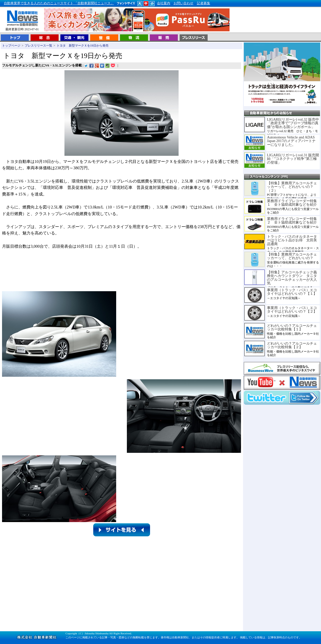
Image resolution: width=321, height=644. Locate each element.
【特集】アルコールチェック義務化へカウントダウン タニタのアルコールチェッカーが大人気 (292, 278)
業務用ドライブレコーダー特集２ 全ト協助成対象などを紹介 (292, 220)
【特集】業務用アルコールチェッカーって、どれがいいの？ (292, 256)
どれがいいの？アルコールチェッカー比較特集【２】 (292, 345)
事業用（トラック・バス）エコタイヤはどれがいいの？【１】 (292, 292)
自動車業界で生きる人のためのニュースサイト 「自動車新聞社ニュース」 (59, 3)
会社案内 (164, 3)
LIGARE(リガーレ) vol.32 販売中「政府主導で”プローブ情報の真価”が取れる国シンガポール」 (293, 123)
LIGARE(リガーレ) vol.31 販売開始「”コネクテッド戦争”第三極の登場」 (293, 159)
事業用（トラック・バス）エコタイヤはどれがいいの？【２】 (292, 310)
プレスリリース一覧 (38, 46)
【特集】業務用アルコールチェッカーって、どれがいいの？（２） (292, 187)
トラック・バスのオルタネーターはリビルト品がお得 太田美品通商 (292, 240)
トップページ (11, 46)
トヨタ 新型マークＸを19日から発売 (83, 46)
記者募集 (204, 3)
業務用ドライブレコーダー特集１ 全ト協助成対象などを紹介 (292, 203)
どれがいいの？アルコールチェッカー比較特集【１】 (292, 327)
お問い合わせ (183, 3)
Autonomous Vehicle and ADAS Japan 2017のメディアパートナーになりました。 (291, 141)
